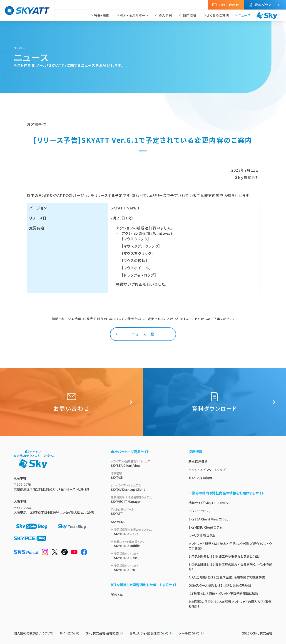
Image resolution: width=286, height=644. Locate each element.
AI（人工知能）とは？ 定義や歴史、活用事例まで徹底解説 (227, 577)
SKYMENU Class (146, 556)
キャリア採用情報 (200, 478)
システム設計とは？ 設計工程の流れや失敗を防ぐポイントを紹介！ (230, 567)
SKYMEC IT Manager (144, 499)
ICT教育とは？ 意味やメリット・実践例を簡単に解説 (223, 593)
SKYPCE (144, 475)
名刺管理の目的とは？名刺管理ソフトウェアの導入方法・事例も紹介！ (230, 604)
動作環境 (190, 15)
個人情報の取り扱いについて (33, 633)
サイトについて (70, 633)
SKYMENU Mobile (146, 544)
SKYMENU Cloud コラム (205, 527)
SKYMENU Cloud (146, 532)
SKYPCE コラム (199, 511)
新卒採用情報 (198, 462)
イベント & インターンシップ (207, 470)
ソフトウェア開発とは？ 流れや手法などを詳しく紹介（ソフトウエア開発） (230, 546)
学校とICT (118, 595)
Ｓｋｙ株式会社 (263, 633)
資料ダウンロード (268, 5)
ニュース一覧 (143, 334)
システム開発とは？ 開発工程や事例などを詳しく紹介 (225, 556)
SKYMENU (118, 522)
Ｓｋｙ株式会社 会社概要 (104, 633)
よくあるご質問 (218, 15)
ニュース (244, 15)
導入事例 (165, 15)
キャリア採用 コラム (202, 535)
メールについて (191, 633)
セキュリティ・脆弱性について (151, 633)
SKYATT (144, 512)
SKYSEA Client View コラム (208, 519)
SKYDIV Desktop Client (144, 487)
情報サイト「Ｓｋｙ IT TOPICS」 (209, 503)
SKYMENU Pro (146, 568)
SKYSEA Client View (144, 463)
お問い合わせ (229, 5)
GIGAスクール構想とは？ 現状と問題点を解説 (220, 585)
